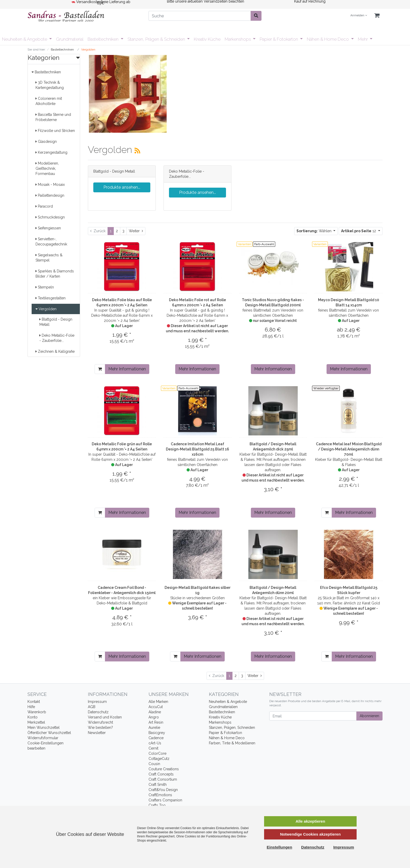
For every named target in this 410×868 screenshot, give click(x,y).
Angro (154, 717)
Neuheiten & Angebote (25, 39)
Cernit (153, 748)
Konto (33, 717)
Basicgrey (157, 733)
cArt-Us (155, 743)
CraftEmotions (160, 795)
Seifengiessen (48, 228)
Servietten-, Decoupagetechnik (51, 242)
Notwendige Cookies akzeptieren (310, 834)
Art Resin (156, 722)
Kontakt (34, 702)
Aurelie (154, 728)
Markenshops (238, 39)
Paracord (44, 206)
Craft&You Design (163, 790)
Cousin (154, 764)
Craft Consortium (163, 779)
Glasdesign (46, 142)
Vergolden (46, 309)
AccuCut (156, 707)
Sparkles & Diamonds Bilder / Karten (55, 274)
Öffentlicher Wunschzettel (49, 733)
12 (359, 231)
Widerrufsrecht (100, 722)
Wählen (314, 231)
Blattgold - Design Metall (56, 322)
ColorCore (157, 753)
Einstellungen (279, 847)
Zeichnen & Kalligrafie (55, 351)
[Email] (313, 716)
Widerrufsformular (43, 738)
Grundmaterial (70, 39)
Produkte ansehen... (122, 187)
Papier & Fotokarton (279, 39)
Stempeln (45, 287)
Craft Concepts (161, 774)
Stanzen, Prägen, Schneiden (232, 728)
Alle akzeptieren (310, 821)
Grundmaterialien (223, 707)
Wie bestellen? (100, 728)
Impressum (97, 702)
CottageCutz (159, 759)
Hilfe (31, 707)
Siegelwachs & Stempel (49, 258)
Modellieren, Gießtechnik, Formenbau (47, 168)
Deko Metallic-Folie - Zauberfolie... (57, 338)
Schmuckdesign (50, 217)
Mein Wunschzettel (44, 728)
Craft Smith (158, 785)
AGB (92, 707)
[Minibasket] (377, 16)
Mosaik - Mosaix (50, 185)
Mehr (363, 39)
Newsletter (97, 733)
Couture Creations (164, 769)
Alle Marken (158, 702)
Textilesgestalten (51, 298)
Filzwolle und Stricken (55, 131)
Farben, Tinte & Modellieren (232, 743)
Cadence (156, 738)
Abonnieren (369, 716)
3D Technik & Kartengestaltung (50, 85)
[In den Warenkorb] (100, 369)
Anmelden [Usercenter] (359, 15)
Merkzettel (36, 722)
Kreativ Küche (207, 39)
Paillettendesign (50, 195)
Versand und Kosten (105, 717)
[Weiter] (136, 231)
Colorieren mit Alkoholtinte (49, 101)
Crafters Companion (165, 800)
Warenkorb (37, 712)
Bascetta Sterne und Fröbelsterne (53, 117)
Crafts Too (157, 805)
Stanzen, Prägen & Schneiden (157, 39)
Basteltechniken (104, 39)
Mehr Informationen (127, 369)
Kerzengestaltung (51, 152)
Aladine (155, 712)
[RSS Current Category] (137, 151)
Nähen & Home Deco (328, 39)
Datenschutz (98, 712)
